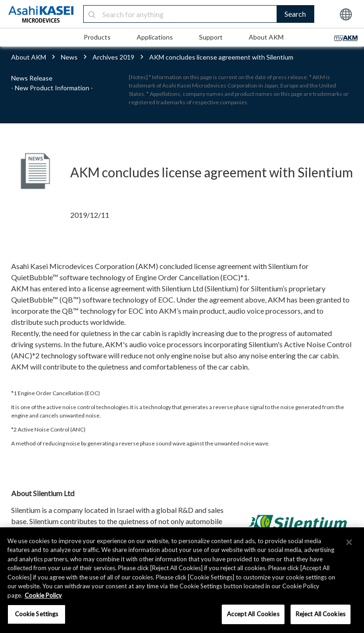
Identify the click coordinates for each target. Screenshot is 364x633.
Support (211, 37)
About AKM (266, 37)
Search (295, 14)
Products (97, 37)
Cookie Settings (37, 614)
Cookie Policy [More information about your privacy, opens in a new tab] (43, 595)
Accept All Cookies (253, 614)
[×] (349, 542)
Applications (155, 37)
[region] (182, 580)
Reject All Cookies (321, 614)
